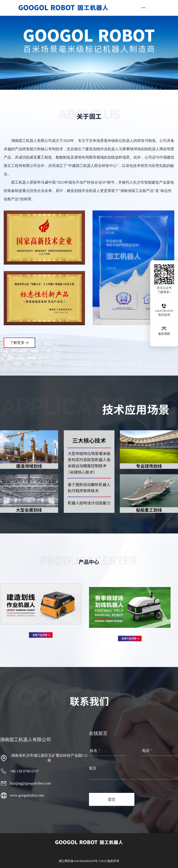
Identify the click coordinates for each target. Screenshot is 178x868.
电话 (146, 751)
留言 (93, 768)
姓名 (94, 751)
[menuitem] (63, 8)
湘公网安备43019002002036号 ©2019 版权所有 (89, 861)
